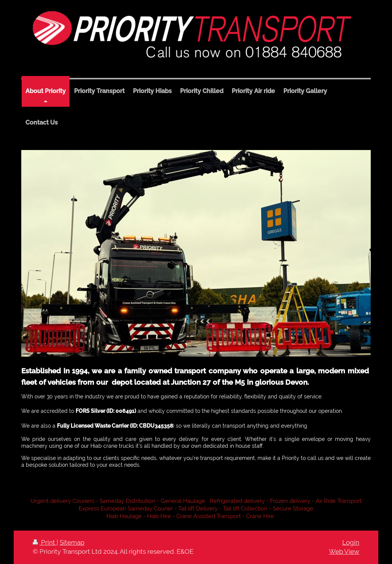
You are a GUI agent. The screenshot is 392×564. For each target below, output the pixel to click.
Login (351, 542)
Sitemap (72, 542)
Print (45, 542)
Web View (344, 551)
